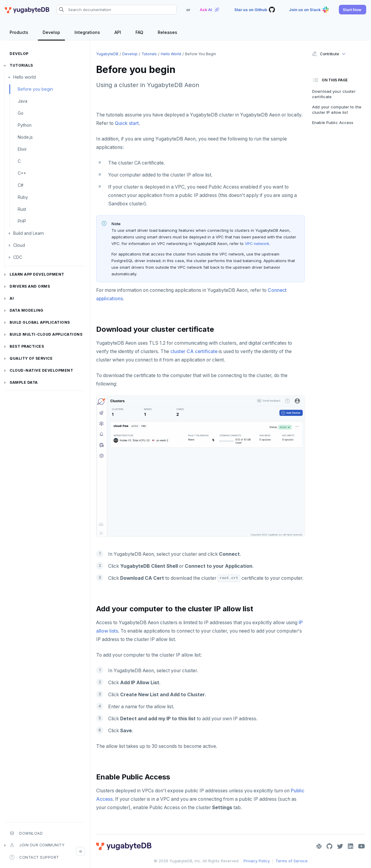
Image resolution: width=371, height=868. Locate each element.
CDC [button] (18, 257)
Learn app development (37, 274)
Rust (22, 209)
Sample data (24, 382)
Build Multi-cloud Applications (46, 334)
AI (12, 298)
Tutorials (21, 65)
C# (21, 185)
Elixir (22, 149)
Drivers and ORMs (30, 286)
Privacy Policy (257, 861)
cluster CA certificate (194, 351)
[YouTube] (362, 846)
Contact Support (34, 857)
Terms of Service (292, 861)
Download (26, 833)
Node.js (25, 137)
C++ (22, 173)
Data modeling (27, 310)
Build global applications (40, 322)
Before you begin (35, 89)
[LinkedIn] (351, 846)
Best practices (27, 346)
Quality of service (31, 358)
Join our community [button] (37, 845)
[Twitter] (340, 846)
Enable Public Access (333, 122)
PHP (22, 221)
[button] (353, 10)
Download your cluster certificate (334, 94)
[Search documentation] (117, 10)
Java (23, 101)
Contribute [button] (325, 54)
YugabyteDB (107, 54)
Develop (19, 54)
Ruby (23, 197)
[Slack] (319, 846)
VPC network (257, 243)
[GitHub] (329, 846)
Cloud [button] (19, 245)
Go (21, 113)
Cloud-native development (41, 370)
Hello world (24, 77)
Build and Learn (29, 233)
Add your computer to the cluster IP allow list (337, 110)
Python (25, 125)
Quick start (127, 123)
